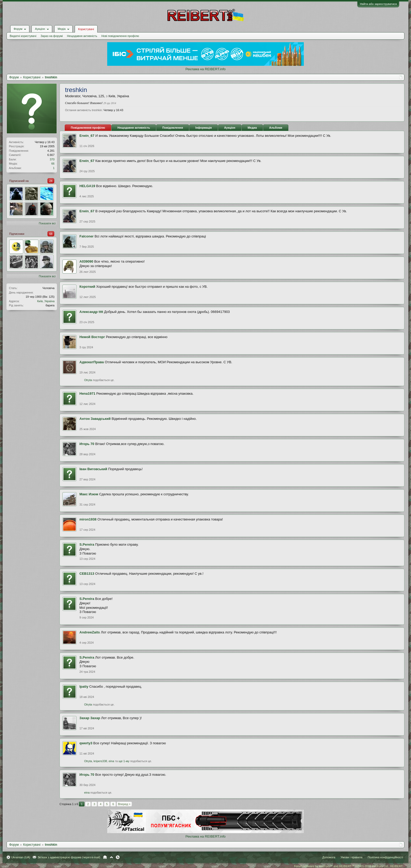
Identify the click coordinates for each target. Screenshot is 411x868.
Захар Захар (90, 718)
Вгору (111, 857)
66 (53, 164)
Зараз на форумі (52, 36)
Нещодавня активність (82, 36)
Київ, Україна (46, 301)
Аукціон (230, 128)
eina (112, 761)
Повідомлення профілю (88, 128)
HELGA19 (87, 186)
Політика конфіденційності (385, 857)
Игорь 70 (87, 444)
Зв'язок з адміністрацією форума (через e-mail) (69, 857)
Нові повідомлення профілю (120, 36)
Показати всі (47, 223)
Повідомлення (173, 128)
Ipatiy (84, 687)
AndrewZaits (90, 632)
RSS (118, 857)
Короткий (87, 287)
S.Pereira (87, 544)
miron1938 (88, 519)
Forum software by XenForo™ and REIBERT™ (349, 866)
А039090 (86, 261)
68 (51, 234)
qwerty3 (86, 743)
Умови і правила (351, 857)
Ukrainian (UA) (21, 857)
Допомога (329, 857)
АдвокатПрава (92, 362)
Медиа (252, 128)
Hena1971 (87, 394)
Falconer (86, 236)
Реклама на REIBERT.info (205, 69)
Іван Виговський (93, 469)
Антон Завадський (95, 419)
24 (51, 181)
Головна (105, 857)
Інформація (204, 128)
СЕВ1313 (87, 574)
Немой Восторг (92, 337)
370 (52, 159)
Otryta (88, 380)
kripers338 (100, 761)
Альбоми (276, 128)
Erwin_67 (87, 136)
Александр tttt (91, 312)
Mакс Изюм (89, 494)
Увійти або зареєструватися (378, 4)
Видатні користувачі (23, 36)
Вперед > (124, 804)
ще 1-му (124, 761)
